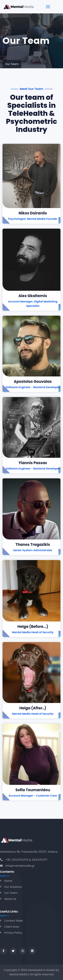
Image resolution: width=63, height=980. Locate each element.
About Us (10, 899)
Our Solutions (13, 887)
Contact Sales (14, 921)
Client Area (12, 927)
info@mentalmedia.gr (20, 866)
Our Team (11, 893)
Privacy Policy (13, 933)
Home (8, 881)
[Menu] (48, 7)
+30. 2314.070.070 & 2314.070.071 (26, 860)
